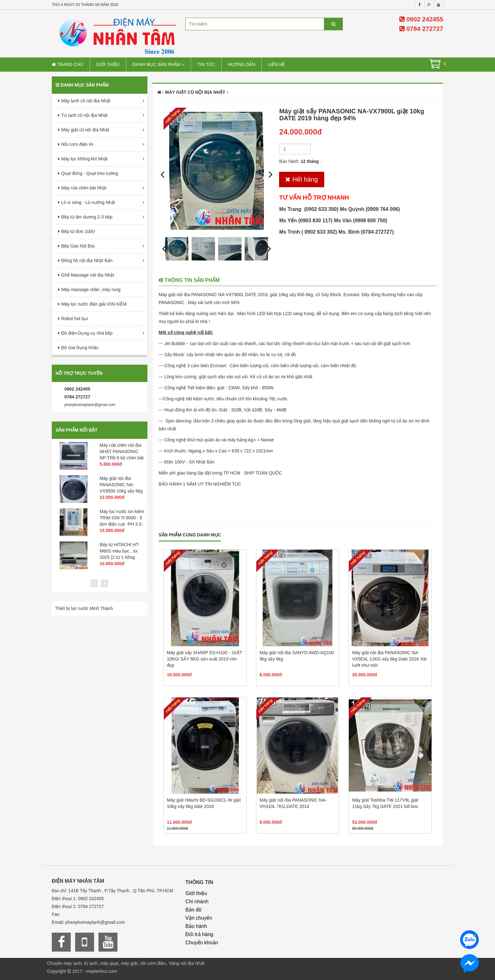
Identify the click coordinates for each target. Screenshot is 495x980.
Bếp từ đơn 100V (78, 231)
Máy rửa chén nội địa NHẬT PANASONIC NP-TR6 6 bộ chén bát (122, 451)
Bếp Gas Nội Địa (78, 246)
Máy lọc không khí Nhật (84, 159)
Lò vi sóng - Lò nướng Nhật (88, 202)
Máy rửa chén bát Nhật (84, 188)
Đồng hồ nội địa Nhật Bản (87, 260)
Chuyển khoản (202, 943)
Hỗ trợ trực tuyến (79, 373)
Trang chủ (68, 64)
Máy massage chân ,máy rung (91, 290)
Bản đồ (194, 910)
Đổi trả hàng (199, 934)
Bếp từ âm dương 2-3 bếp (87, 217)
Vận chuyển (199, 918)
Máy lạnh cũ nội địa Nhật (86, 101)
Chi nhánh (197, 902)
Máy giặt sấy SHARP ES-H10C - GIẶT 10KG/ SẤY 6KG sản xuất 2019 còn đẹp (205, 659)
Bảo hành (196, 926)
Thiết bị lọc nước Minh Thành (84, 608)
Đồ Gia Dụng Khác (80, 348)
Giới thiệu (108, 64)
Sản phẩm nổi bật (77, 430)
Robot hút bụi (75, 319)
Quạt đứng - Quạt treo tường (89, 173)
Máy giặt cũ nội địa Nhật (85, 130)
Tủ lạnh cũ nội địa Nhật (84, 115)
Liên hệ (276, 64)
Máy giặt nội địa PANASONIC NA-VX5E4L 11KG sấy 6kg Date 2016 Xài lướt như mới (389, 659)
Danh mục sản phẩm (159, 64)
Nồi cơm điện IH (77, 144)
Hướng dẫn (242, 64)
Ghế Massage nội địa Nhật (88, 275)
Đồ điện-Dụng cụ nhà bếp (87, 333)
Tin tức (206, 64)
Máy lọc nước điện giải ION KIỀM (94, 304)
